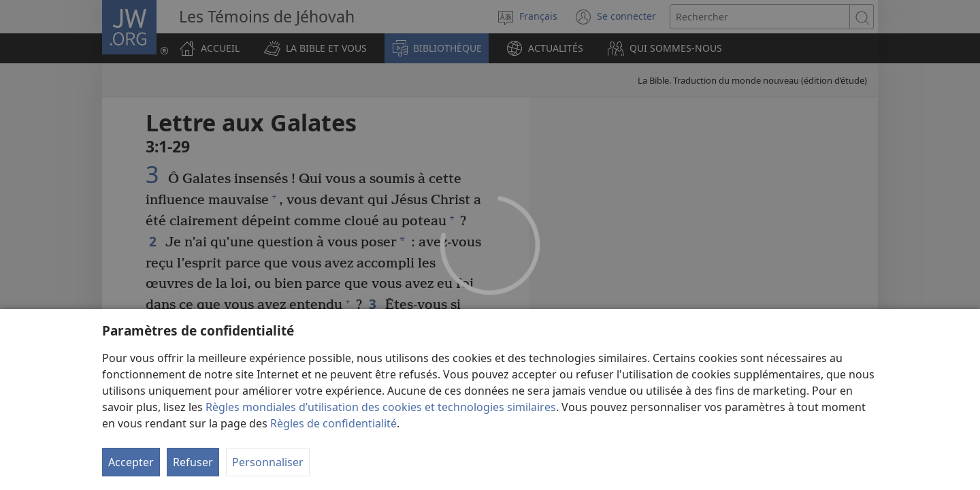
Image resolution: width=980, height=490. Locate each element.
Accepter (131, 462)
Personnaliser (268, 462)
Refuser (193, 462)
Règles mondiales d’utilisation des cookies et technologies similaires (381, 407)
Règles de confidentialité (333, 423)
